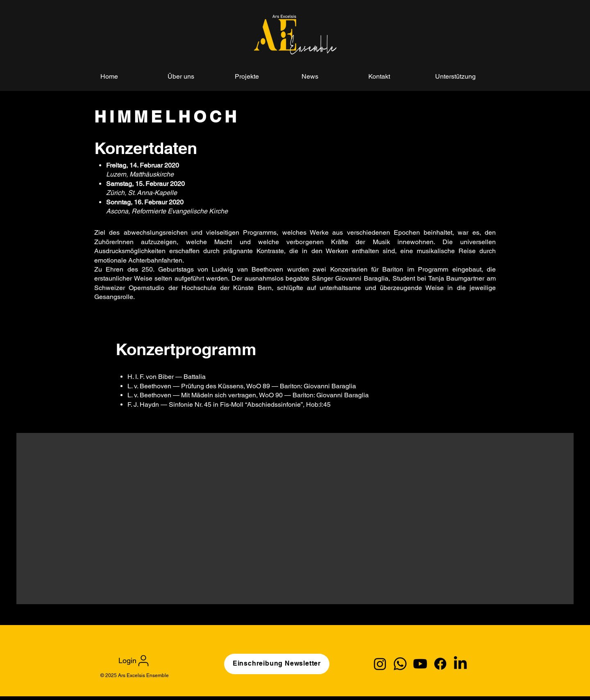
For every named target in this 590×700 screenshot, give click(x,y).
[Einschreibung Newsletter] (277, 664)
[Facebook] (440, 664)
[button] (262, 76)
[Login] (134, 660)
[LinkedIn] (460, 664)
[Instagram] (380, 664)
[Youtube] (420, 664)
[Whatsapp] (400, 664)
